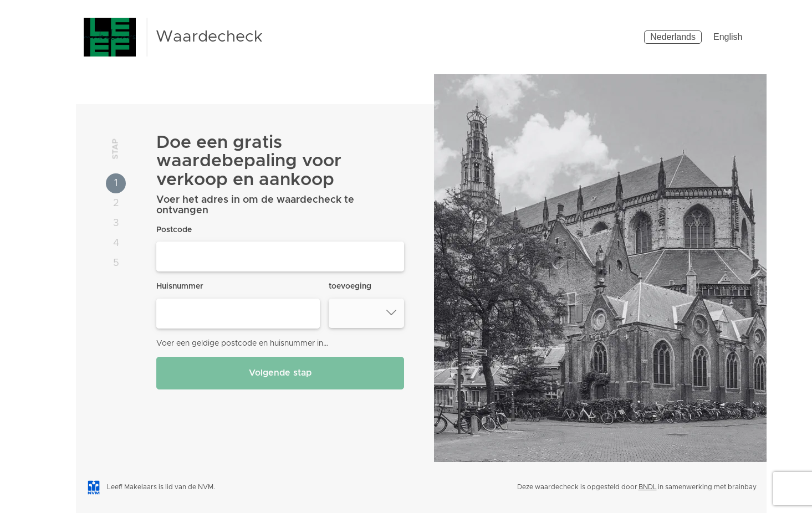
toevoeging (350, 286)
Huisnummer (180, 286)
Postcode (174, 230)
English (728, 37)
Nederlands (673, 37)
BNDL (648, 487)
